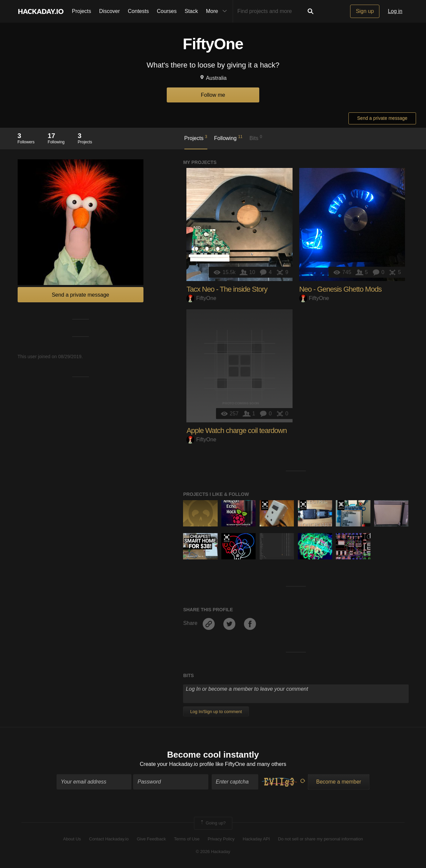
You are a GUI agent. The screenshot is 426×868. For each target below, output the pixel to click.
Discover (109, 11)
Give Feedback (151, 839)
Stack (191, 11)
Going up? (213, 823)
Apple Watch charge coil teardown (236, 431)
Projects (82, 11)
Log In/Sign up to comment (216, 712)
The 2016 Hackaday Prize (265, 505)
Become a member (339, 782)
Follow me (213, 95)
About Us (72, 839)
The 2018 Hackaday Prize (226, 538)
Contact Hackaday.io (109, 839)
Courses (167, 11)
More (218, 11)
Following (228, 138)
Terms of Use (187, 839)
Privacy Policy (221, 839)
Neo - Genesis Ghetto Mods (340, 289)
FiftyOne (201, 298)
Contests (138, 11)
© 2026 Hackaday (213, 852)
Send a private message (382, 118)
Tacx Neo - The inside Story (227, 289)
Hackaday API (256, 839)
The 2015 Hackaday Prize (341, 505)
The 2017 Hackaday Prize (303, 505)
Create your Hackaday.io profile (177, 764)
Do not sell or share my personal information (320, 839)
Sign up (365, 11)
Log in (395, 11)
